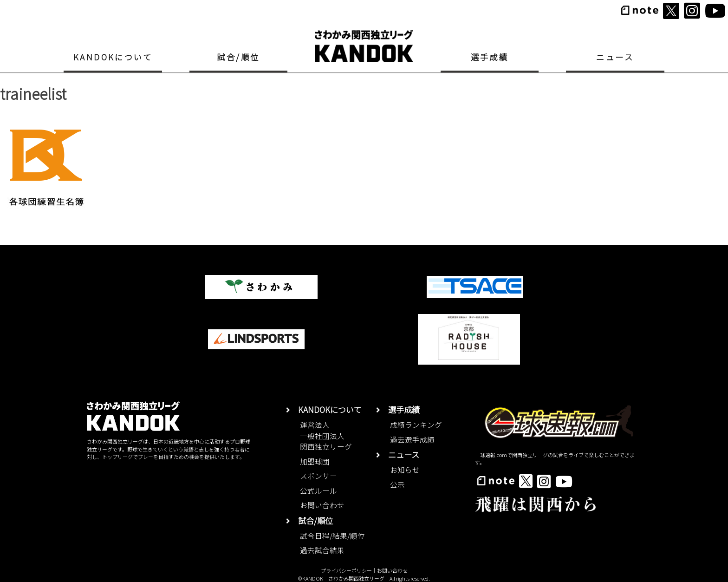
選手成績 (490, 57)
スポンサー (318, 476)
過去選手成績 (412, 440)
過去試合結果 (322, 550)
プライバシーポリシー (346, 570)
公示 (397, 485)
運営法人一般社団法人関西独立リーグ (326, 436)
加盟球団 (315, 461)
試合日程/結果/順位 (332, 536)
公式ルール (318, 491)
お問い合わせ (322, 505)
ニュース (615, 57)
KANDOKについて (113, 57)
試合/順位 (238, 57)
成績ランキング (416, 425)
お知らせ (405, 470)
